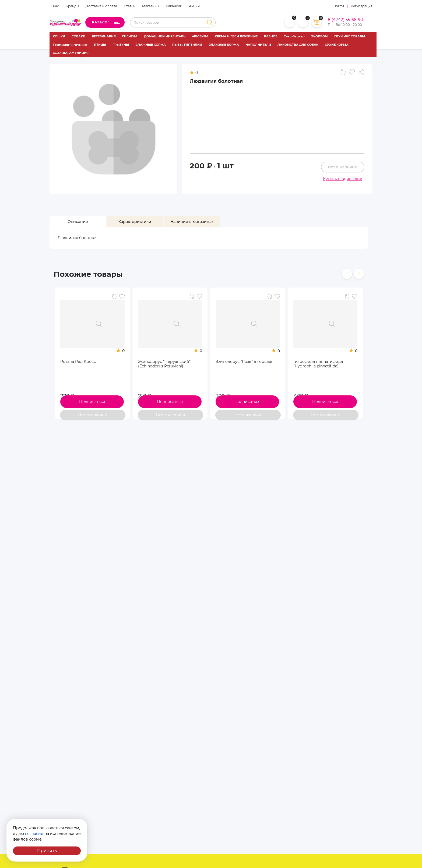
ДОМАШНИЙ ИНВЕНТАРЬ (165, 36)
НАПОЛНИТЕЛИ (258, 45)
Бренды (72, 6)
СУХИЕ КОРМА (337, 45)
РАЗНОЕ (271, 36)
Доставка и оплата (101, 6)
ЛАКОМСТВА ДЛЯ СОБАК (298, 45)
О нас (54, 6)
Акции (194, 6)
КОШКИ (59, 36)
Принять (47, 851)
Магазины (151, 6)
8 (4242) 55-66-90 (345, 20)
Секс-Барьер (294, 36)
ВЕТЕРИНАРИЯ (104, 36)
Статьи (130, 6)
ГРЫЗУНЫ (121, 45)
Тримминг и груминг (70, 45)
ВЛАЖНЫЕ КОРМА (151, 45)
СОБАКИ (78, 36)
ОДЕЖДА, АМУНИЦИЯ (71, 53)
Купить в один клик (342, 179)
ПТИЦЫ (100, 45)
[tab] (78, 222)
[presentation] (347, 274)
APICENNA (200, 36)
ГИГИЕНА (130, 36)
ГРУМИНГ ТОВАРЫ (350, 36)
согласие (34, 834)
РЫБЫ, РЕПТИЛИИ (187, 45)
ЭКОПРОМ (319, 36)
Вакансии (174, 6)
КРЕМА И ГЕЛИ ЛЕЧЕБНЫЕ (236, 36)
